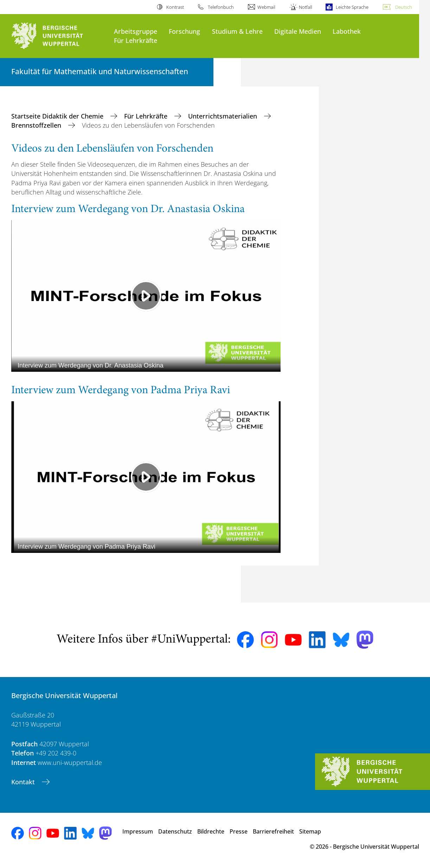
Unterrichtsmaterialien (223, 116)
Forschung (184, 31)
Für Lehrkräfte (136, 40)
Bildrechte (211, 831)
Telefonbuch (221, 7)
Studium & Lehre (237, 31)
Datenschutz (175, 831)
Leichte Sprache (352, 7)
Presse (239, 831)
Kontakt (24, 782)
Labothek (347, 31)
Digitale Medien (298, 31)
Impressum (138, 831)
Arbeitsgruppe (136, 31)
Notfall (306, 7)
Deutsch (404, 7)
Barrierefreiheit (273, 831)
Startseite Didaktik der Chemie (58, 116)
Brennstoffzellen (37, 125)
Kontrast (175, 7)
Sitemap (310, 831)
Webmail (266, 7)
